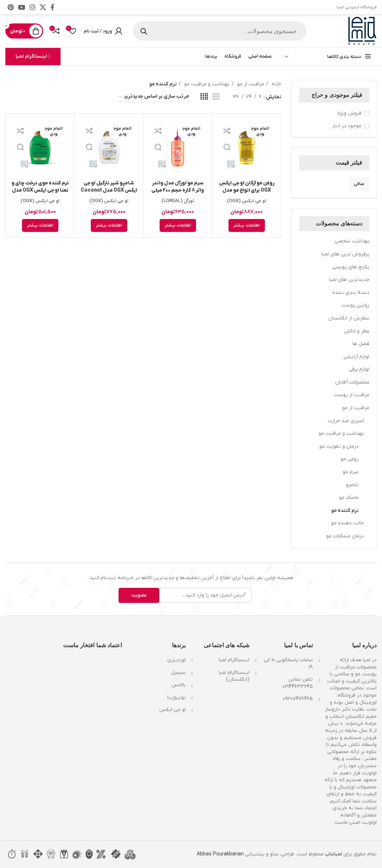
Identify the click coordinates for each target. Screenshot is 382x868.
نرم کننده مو (345, 511)
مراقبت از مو (356, 408)
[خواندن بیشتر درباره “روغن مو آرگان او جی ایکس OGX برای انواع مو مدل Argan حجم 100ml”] (247, 225)
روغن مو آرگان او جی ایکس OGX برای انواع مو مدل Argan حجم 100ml (247, 190)
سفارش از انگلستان (349, 318)
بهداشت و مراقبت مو (341, 433)
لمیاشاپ (334, 854)
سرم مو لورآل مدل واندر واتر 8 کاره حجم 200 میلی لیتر (178, 190)
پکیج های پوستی (351, 267)
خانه (276, 84)
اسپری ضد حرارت (346, 421)
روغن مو (350, 459)
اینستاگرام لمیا (33, 56)
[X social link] (43, 7)
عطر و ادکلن (357, 331)
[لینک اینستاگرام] (32, 7)
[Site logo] (362, 31)
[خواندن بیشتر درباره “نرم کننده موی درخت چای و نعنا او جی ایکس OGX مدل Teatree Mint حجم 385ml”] (40, 225)
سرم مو (351, 472)
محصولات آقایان (352, 382)
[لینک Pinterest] (11, 7)
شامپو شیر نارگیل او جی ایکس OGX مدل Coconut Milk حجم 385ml (109, 190)
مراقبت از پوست (352, 395)
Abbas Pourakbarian (220, 854)
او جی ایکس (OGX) (247, 201)
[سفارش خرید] (154, 97)
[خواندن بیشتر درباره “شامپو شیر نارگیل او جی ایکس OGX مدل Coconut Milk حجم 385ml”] (109, 225)
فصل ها (361, 344)
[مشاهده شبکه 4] (204, 97)
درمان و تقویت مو (339, 446)
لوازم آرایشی (356, 357)
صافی (359, 184)
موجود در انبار (347, 126)
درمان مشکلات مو (345, 536)
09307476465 (298, 699)
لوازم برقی (359, 369)
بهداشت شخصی (352, 241)
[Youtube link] (22, 7)
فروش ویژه (350, 113)
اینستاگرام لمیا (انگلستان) (234, 676)
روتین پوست (355, 305)
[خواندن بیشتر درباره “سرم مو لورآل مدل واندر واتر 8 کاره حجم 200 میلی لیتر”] (178, 225)
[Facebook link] (52, 7)
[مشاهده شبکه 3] (216, 97)
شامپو (352, 485)
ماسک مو (349, 498)
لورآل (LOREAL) (178, 201)
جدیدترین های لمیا (349, 280)
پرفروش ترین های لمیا (345, 254)
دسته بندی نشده (351, 293)
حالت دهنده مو (348, 523)
